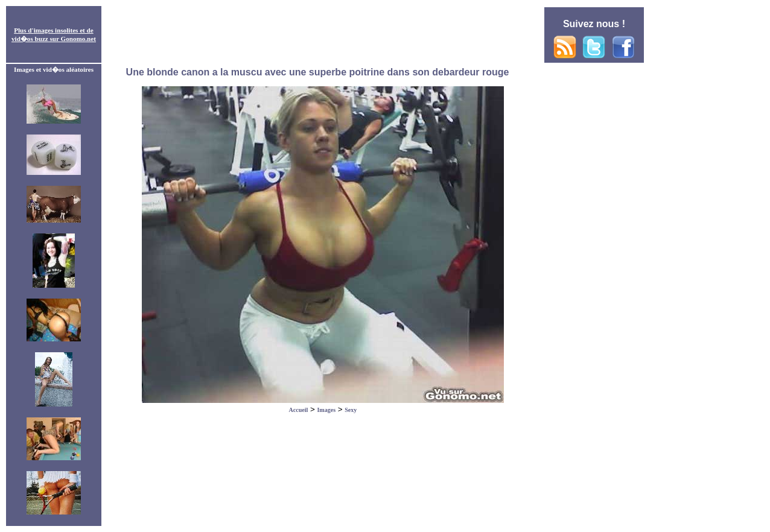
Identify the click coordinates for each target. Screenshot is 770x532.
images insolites (56, 30)
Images (326, 410)
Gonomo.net (78, 39)
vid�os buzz (30, 39)
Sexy (351, 410)
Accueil (299, 410)
